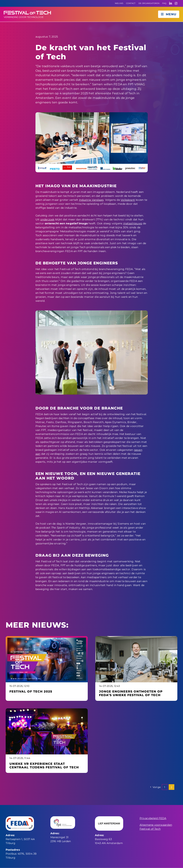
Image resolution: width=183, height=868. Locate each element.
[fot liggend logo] (27, 12)
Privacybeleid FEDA (153, 818)
